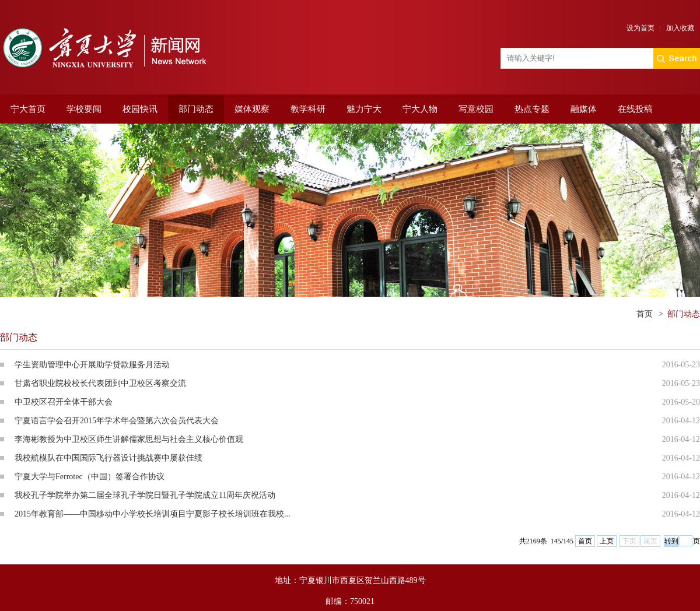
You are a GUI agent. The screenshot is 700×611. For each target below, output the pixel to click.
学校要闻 (84, 109)
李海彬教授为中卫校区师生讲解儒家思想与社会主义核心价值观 (129, 439)
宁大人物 (420, 109)
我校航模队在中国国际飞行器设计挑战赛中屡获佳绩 (108, 458)
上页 (607, 541)
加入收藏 (680, 28)
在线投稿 (635, 109)
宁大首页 (28, 109)
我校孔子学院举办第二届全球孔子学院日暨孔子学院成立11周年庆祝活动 (145, 495)
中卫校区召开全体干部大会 (64, 402)
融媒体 (584, 109)
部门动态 (196, 109)
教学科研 (308, 109)
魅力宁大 (364, 109)
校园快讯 (140, 109)
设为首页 (640, 28)
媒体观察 (252, 109)
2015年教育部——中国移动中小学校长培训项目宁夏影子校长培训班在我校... (153, 514)
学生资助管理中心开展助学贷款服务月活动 (92, 365)
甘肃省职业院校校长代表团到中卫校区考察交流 (100, 383)
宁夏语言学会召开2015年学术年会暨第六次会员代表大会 (117, 421)
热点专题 (532, 109)
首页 (645, 314)
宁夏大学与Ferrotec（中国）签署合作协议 (90, 477)
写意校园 (476, 109)
